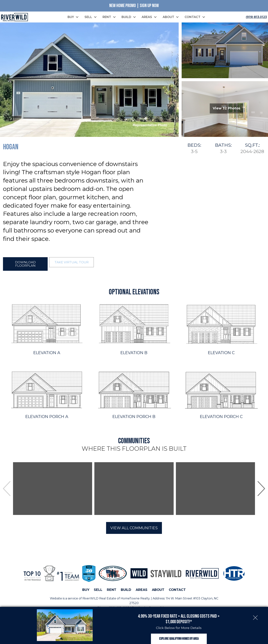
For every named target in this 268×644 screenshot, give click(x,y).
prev (7, 489)
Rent (112, 591)
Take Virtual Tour (71, 263)
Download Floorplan (25, 264)
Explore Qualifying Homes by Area (179, 636)
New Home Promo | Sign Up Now (134, 6)
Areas (142, 591)
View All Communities (134, 529)
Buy (86, 591)
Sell (98, 591)
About (158, 591)
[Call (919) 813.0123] (256, 17)
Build (126, 591)
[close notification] (255, 611)
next (261, 489)
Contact (177, 591)
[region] (134, 489)
